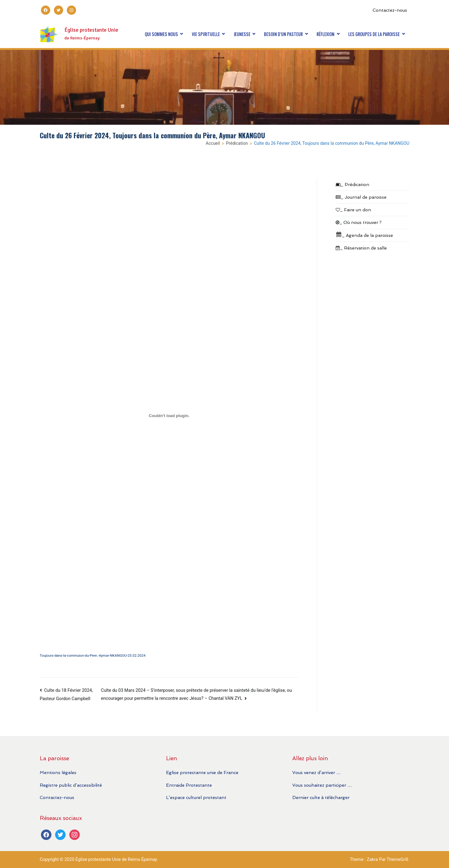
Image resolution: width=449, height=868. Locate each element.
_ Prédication (352, 184)
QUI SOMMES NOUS (161, 34)
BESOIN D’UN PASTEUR (283, 34)
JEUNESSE (242, 34)
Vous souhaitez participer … (322, 785)
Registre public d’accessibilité (71, 785)
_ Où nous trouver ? (359, 222)
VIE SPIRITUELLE (206, 34)
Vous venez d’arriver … (316, 772)
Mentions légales (58, 772)
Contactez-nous (390, 10)
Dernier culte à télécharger (321, 797)
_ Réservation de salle (361, 248)
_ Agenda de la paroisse (364, 235)
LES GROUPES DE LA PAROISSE (374, 34)
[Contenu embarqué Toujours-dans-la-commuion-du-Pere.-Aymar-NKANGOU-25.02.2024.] (169, 416)
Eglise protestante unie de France (202, 772)
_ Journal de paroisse (361, 197)
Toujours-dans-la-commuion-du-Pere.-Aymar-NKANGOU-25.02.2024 (93, 655)
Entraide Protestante (189, 785)
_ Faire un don (353, 210)
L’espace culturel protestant (196, 797)
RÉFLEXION (326, 34)
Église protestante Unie (91, 30)
